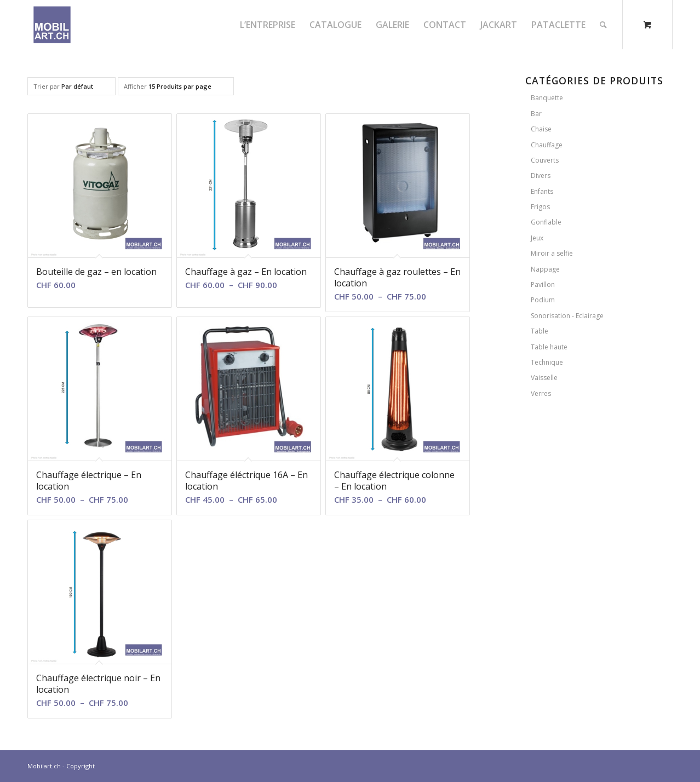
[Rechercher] (603, 25)
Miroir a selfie (552, 253)
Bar (536, 114)
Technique (547, 362)
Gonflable (546, 222)
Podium (543, 300)
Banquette (547, 98)
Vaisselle (544, 378)
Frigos (540, 207)
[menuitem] (268, 25)
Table (540, 331)
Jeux (537, 238)
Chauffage (547, 145)
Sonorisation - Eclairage (567, 316)
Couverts (545, 160)
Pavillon (543, 284)
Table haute (549, 347)
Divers (541, 176)
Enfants (542, 191)
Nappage (545, 269)
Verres (541, 393)
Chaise (541, 129)
